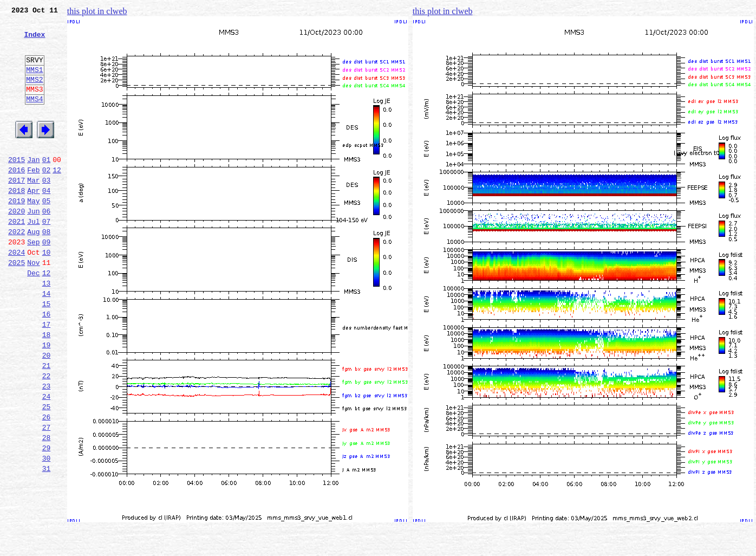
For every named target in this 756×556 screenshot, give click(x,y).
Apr (33, 221)
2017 (17, 209)
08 (47, 269)
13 (47, 328)
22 (47, 436)
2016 (17, 197)
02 (47, 197)
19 (47, 400)
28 (47, 507)
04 (47, 221)
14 (47, 340)
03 (47, 209)
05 (47, 233)
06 (47, 245)
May (33, 233)
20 (47, 412)
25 (47, 471)
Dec (33, 316)
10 (47, 293)
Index (34, 41)
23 (47, 448)
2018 (17, 221)
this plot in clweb (97, 11)
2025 (17, 305)
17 (47, 376)
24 (47, 460)
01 (47, 185)
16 (47, 364)
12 (57, 197)
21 (47, 424)
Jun (33, 245)
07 (47, 257)
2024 (17, 293)
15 (47, 352)
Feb (33, 197)
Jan (33, 185)
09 (47, 281)
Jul (33, 257)
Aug (33, 269)
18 (47, 388)
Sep (33, 281)
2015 (17, 185)
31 (47, 543)
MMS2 (34, 94)
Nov (33, 305)
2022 (17, 269)
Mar (33, 209)
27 (47, 495)
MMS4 (34, 117)
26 (47, 483)
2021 (17, 257)
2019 (17, 233)
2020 (17, 245)
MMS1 (34, 82)
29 (47, 519)
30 (47, 531)
